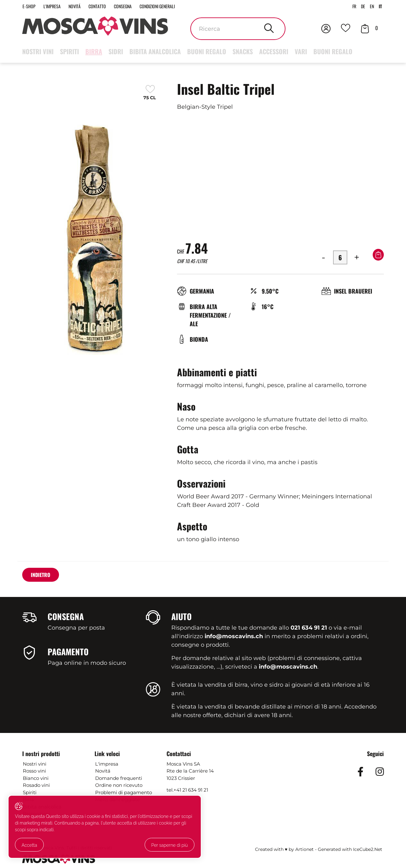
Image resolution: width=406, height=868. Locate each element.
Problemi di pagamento (124, 793)
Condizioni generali (173, 7)
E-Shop (30, 7)
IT (380, 7)
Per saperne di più (41, 846)
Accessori (274, 52)
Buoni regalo (207, 52)
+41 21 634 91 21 (191, 791)
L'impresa (55, 7)
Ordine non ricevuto (119, 786)
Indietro (43, 576)
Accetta (31, 833)
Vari (301, 52)
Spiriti (69, 52)
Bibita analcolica (155, 52)
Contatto (105, 7)
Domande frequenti (119, 779)
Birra (94, 52)
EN (371, 7)
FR (351, 7)
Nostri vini (38, 52)
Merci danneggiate (118, 800)
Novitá (80, 7)
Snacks (243, 52)
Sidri (116, 52)
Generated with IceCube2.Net (350, 850)
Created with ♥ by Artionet (284, 850)
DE (361, 7)
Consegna (134, 7)
